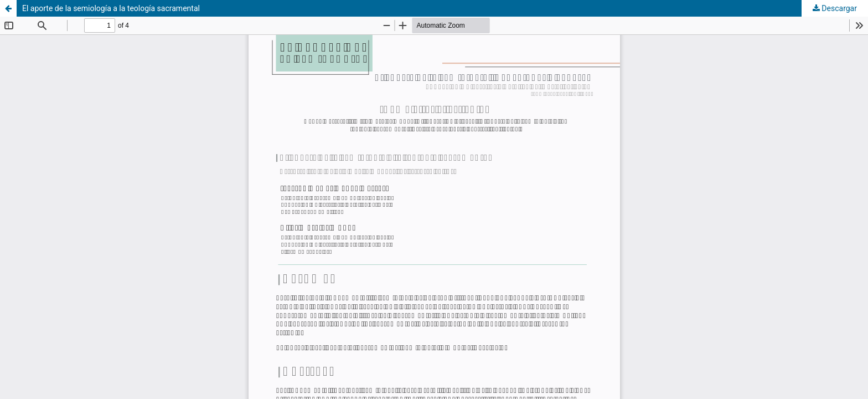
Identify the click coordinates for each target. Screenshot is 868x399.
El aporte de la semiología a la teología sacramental (111, 8)
